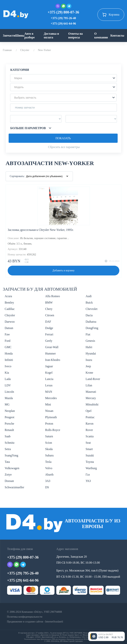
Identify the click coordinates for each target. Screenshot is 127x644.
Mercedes (51, 398)
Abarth (49, 475)
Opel (89, 411)
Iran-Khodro (53, 360)
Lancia (49, 379)
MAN (49, 392)
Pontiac (90, 417)
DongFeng (92, 328)
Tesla (48, 462)
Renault (9, 430)
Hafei (89, 347)
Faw (7, 334)
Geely (49, 341)
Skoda (49, 449)
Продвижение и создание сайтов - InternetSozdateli (35, 622)
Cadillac (10, 309)
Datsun (9, 328)
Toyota (90, 462)
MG (7, 404)
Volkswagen (12, 468)
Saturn (49, 436)
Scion (49, 443)
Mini (48, 404)
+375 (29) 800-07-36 (63, 12)
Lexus (49, 385)
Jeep (88, 366)
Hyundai (91, 353)
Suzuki (90, 455)
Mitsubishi (92, 404)
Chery (49, 309)
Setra (8, 449)
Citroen (50, 315)
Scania (90, 436)
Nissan (49, 411)
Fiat (88, 334)
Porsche (9, 424)
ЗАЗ (48, 481)
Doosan (9, 481)
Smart (89, 449)
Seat (88, 443)
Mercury (91, 398)
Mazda (9, 398)
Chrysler (25, 50)
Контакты (117, 36)
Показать (63, 138)
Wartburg (91, 468)
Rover (89, 430)
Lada (8, 379)
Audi (89, 296)
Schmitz (10, 443)
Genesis (90, 341)
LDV (8, 385)
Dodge (49, 328)
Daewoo (10, 322)
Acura (8, 296)
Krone (89, 373)
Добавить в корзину (63, 270)
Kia (7, 373)
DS (47, 487)
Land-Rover (93, 379)
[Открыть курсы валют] (106, 636)
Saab (8, 436)
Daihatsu (91, 322)
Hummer (50, 353)
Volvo (49, 468)
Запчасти (9, 36)
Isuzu (89, 360)
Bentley (9, 303)
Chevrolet (92, 309)
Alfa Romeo (53, 296)
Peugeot (10, 417)
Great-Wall (52, 347)
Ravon (90, 424)
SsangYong (11, 455)
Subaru (49, 455)
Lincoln (9, 392)
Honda (9, 353)
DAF (48, 322)
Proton (49, 424)
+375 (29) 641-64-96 (63, 24)
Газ (88, 475)
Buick (89, 303)
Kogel (49, 373)
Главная (7, 50)
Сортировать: (17, 176)
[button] (63, 78)
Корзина (111, 15)
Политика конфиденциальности (25, 617)
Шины (20, 36)
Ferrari (49, 334)
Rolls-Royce (53, 430)
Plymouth (51, 417)
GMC (8, 347)
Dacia (89, 315)
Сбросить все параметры (64, 147)
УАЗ (88, 481)
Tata (7, 462)
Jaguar (49, 366)
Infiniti (9, 360)
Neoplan (10, 411)
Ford (7, 341)
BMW (49, 303)
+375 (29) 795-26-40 (63, 18)
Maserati (91, 392)
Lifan (89, 385)
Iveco (8, 366)
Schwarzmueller (14, 487)
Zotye (8, 475)
